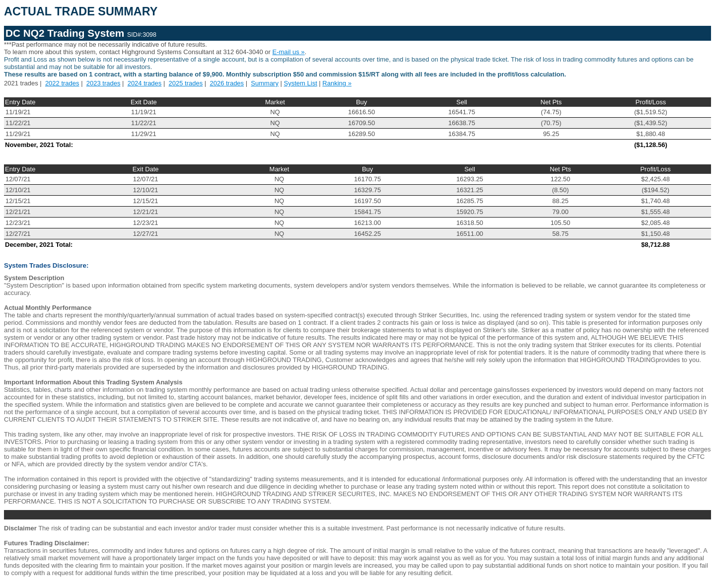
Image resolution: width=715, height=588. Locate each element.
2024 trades (145, 83)
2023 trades (104, 83)
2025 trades (186, 83)
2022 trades (62, 83)
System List (301, 83)
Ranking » (337, 83)
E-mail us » (289, 52)
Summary (265, 83)
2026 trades (227, 83)
